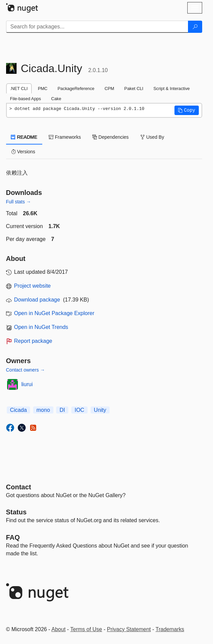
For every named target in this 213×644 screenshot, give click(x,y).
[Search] (195, 27)
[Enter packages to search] (97, 27)
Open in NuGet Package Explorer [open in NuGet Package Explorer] (54, 313)
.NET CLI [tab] (19, 88)
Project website (33, 286)
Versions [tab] (23, 152)
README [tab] (24, 137)
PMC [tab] (43, 88)
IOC (79, 410)
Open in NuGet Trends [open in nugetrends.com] (41, 327)
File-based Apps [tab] (26, 99)
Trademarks (170, 629)
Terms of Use (86, 629)
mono (43, 410)
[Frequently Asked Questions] (13, 537)
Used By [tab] (152, 137)
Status (16, 512)
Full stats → (19, 202)
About (58, 629)
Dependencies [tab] (110, 137)
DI (62, 410)
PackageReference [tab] (76, 88)
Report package (33, 341)
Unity (100, 410)
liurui (27, 384)
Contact (19, 487)
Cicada (19, 410)
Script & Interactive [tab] (172, 88)
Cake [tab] (56, 99)
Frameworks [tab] (65, 137)
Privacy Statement (129, 629)
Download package (37, 300)
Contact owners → (26, 370)
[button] (187, 110)
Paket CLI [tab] (134, 88)
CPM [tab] (109, 88)
